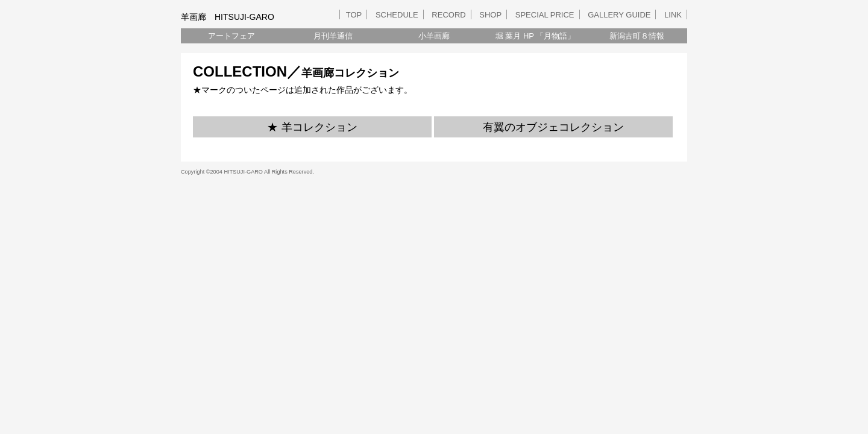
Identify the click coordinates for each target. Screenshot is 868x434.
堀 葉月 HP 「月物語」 (536, 36)
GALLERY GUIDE (619, 15)
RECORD (448, 15)
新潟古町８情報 (637, 36)
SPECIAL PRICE (545, 15)
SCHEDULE (397, 15)
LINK (673, 15)
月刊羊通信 (333, 36)
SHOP (490, 15)
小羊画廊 (434, 36)
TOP (354, 15)
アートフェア (231, 36)
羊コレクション (319, 127)
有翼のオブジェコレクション (553, 127)
